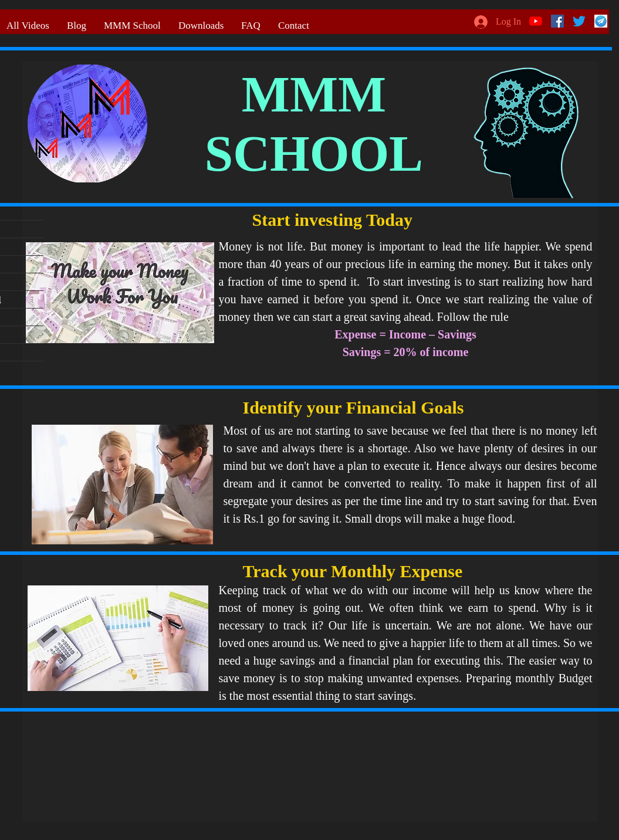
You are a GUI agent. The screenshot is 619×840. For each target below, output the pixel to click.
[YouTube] (536, 21)
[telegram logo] (601, 21)
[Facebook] (557, 21)
